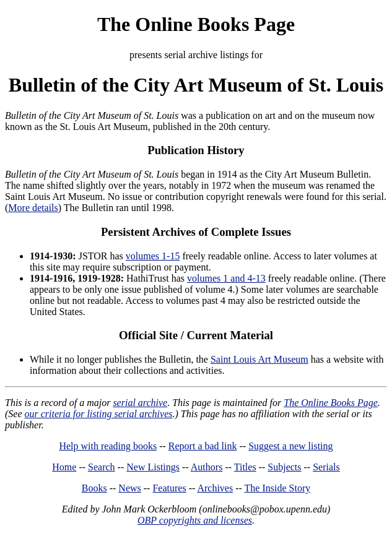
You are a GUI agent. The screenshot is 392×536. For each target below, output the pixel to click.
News (129, 488)
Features (169, 488)
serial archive (140, 403)
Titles (245, 467)
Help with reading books (108, 446)
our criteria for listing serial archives (99, 414)
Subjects (284, 467)
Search (102, 467)
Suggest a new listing (290, 446)
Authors (207, 467)
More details (33, 208)
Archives (215, 488)
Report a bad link (203, 446)
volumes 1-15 (153, 256)
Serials (326, 467)
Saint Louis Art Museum (259, 359)
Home (64, 467)
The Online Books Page (196, 24)
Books (94, 488)
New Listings (153, 467)
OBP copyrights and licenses (195, 520)
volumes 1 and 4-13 (226, 278)
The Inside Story (278, 488)
